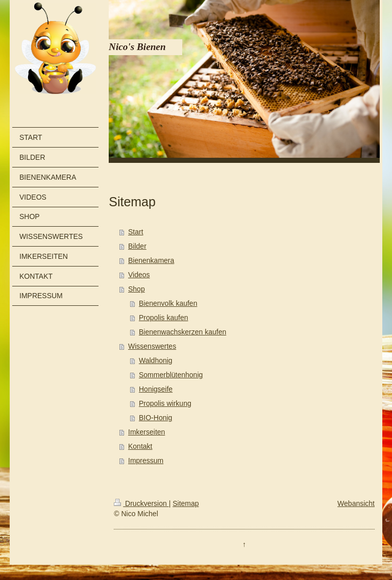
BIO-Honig (155, 418)
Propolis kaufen (164, 318)
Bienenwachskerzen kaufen (182, 332)
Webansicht (356, 503)
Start (136, 232)
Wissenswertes (152, 346)
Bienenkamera (151, 260)
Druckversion (141, 503)
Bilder (137, 246)
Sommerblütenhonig (171, 375)
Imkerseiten (146, 432)
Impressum (146, 461)
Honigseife (156, 389)
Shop (137, 289)
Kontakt (140, 446)
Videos (139, 275)
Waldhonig (156, 360)
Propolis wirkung (165, 403)
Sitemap (186, 503)
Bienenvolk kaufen (168, 303)
